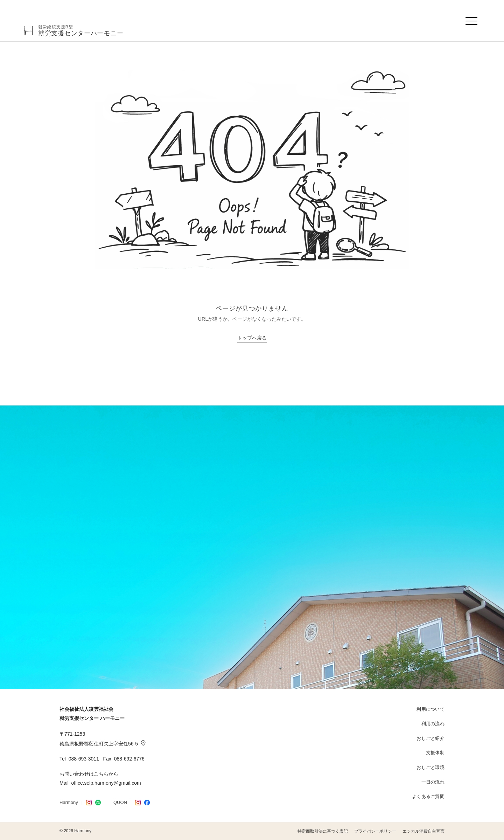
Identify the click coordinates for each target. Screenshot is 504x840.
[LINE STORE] (98, 803)
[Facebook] (147, 803)
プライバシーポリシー (375, 831)
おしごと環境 (430, 767)
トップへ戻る (252, 338)
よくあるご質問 (428, 796)
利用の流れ (433, 724)
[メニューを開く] (472, 21)
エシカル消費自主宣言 (423, 831)
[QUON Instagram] (138, 803)
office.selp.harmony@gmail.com (106, 783)
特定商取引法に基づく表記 (323, 831)
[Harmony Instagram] (89, 803)
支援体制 (435, 753)
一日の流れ (433, 782)
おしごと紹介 (430, 738)
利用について (430, 709)
